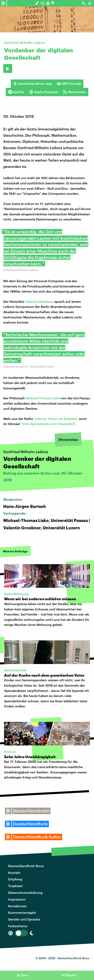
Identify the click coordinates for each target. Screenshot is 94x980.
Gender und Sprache (24, 919)
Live (24, 975)
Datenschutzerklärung (25, 892)
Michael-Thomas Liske (43, 398)
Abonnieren (74, 92)
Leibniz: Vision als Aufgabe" (57, 419)
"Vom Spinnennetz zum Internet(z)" (48, 424)
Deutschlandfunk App (33, 84)
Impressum (17, 899)
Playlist (71, 975)
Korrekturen (17, 906)
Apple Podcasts (44, 92)
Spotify (16, 92)
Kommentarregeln (22, 912)
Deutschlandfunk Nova (26, 866)
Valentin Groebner (39, 301)
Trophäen (15, 886)
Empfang (15, 879)
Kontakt (14, 873)
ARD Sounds (69, 84)
